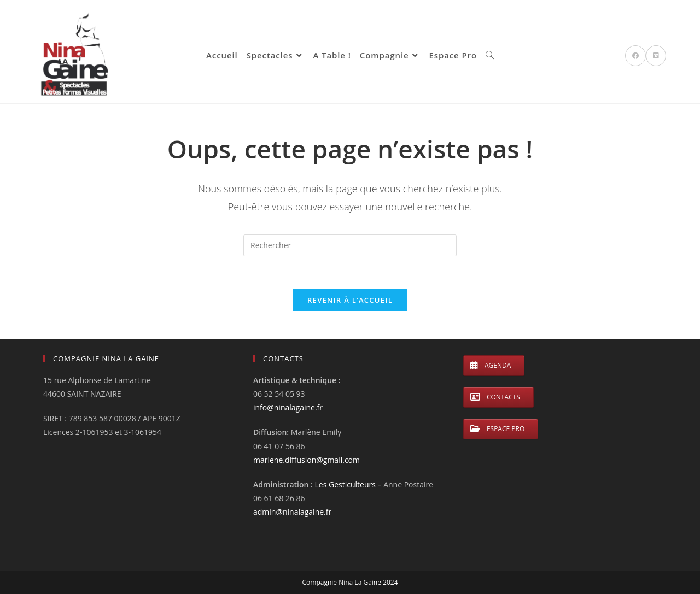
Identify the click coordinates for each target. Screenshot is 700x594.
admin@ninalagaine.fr (292, 512)
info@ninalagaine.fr (288, 407)
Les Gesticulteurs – (349, 484)
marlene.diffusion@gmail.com (307, 460)
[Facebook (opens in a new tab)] (635, 56)
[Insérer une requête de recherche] (350, 245)
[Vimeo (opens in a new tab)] (656, 56)
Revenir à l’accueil (350, 300)
